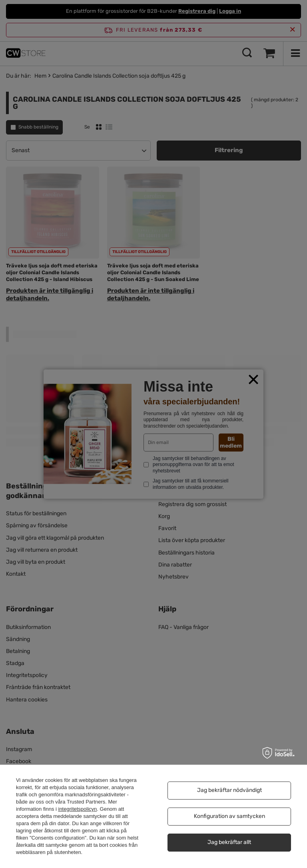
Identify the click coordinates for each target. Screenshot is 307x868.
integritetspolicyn (78, 809)
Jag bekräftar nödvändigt (229, 790)
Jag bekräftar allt (229, 842)
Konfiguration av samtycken (229, 816)
